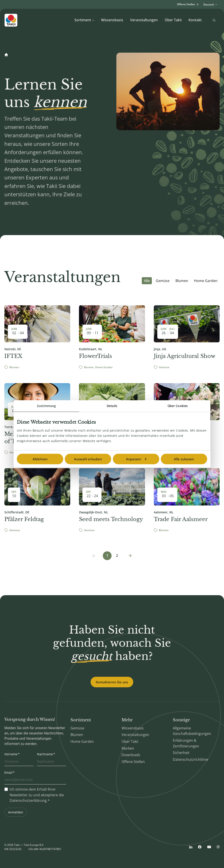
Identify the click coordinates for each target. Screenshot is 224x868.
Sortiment (84, 20)
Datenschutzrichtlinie (191, 759)
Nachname (45, 754)
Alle (147, 281)
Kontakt (195, 20)
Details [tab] (112, 406)
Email (8, 772)
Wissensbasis (112, 20)
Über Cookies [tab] (178, 406)
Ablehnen (40, 459)
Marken (128, 748)
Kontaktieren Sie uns (112, 682)
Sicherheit (181, 753)
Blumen (182, 281)
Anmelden (16, 812)
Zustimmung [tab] (46, 406)
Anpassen (136, 459)
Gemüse (163, 281)
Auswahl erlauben (88, 459)
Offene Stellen (133, 762)
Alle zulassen (184, 459)
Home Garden (206, 281)
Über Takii (173, 20)
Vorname (11, 754)
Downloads (131, 755)
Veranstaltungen (144, 20)
